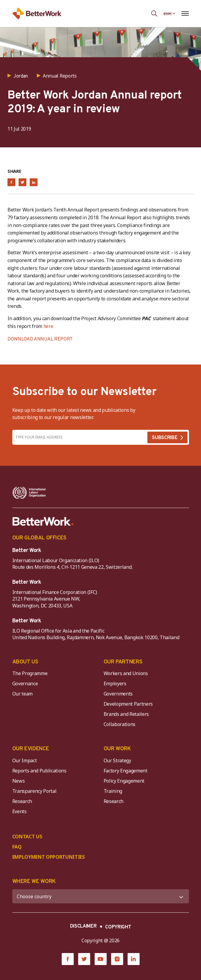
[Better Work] (43, 521)
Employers (115, 683)
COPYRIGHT (118, 927)
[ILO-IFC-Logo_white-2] (29, 493)
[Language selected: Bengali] (169, 13)
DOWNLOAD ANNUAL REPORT (40, 339)
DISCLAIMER (83, 926)
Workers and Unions (126, 673)
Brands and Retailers (126, 714)
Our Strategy (117, 760)
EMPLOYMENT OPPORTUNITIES (49, 857)
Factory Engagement (126, 771)
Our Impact (25, 760)
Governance (25, 683)
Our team (22, 694)
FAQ (17, 847)
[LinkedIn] (134, 959)
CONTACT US (27, 837)
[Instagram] (117, 959)
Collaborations (120, 724)
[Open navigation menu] (185, 13)
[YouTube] (101, 959)
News (19, 781)
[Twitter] (84, 959)
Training (113, 791)
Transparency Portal (34, 791)
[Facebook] (68, 959)
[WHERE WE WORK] (101, 896)
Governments (118, 694)
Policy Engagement (125, 781)
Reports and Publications (39, 771)
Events (19, 811)
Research (22, 801)
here (48, 327)
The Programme (30, 673)
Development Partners (128, 704)
